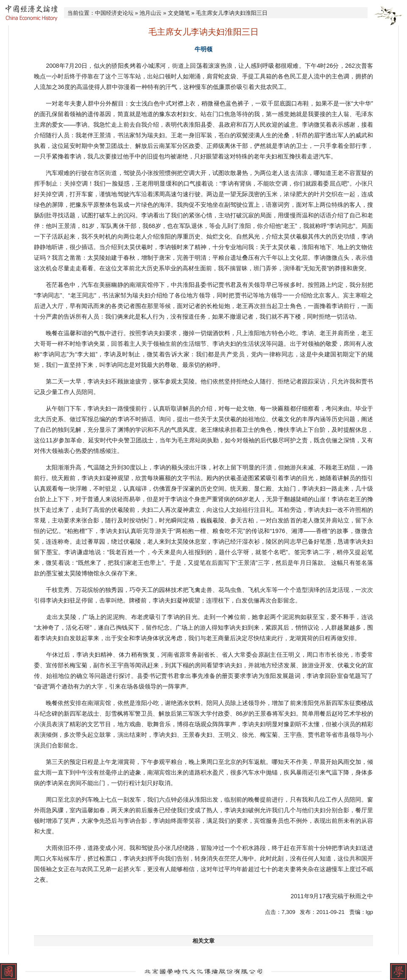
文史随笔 (179, 13)
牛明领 (203, 49)
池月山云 (151, 13)
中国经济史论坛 (114, 13)
